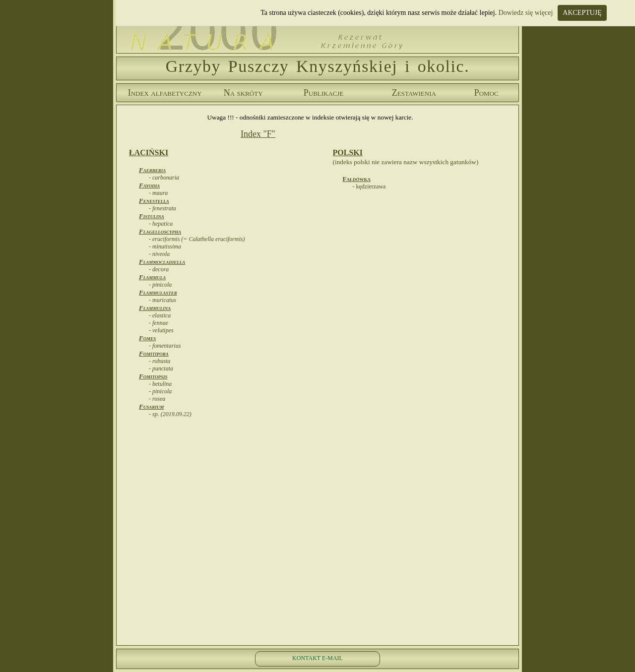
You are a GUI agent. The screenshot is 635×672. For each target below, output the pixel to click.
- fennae (159, 323)
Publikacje (324, 93)
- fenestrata (162, 208)
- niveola (159, 254)
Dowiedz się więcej (526, 13)
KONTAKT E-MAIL (317, 658)
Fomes (147, 338)
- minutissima (165, 246)
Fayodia (149, 185)
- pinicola (160, 285)
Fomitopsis (153, 376)
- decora (159, 269)
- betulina (160, 384)
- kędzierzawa (369, 186)
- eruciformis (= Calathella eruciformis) (197, 239)
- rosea (157, 399)
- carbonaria (164, 178)
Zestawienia (414, 93)
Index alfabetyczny (165, 93)
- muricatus (162, 300)
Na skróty (243, 93)
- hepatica (161, 224)
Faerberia (152, 170)
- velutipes (161, 330)
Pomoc (486, 93)
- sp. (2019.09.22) (170, 414)
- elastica (160, 315)
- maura (158, 193)
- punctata (161, 368)
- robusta (159, 361)
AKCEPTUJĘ (582, 13)
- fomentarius (165, 346)
